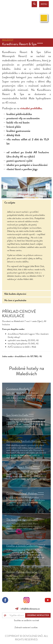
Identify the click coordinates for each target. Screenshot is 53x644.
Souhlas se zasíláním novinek (26, 620)
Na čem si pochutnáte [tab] (15, 300)
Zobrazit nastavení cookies (26, 627)
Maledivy (8, 40)
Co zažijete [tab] (10, 203)
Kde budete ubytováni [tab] (15, 294)
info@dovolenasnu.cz (30, 609)
